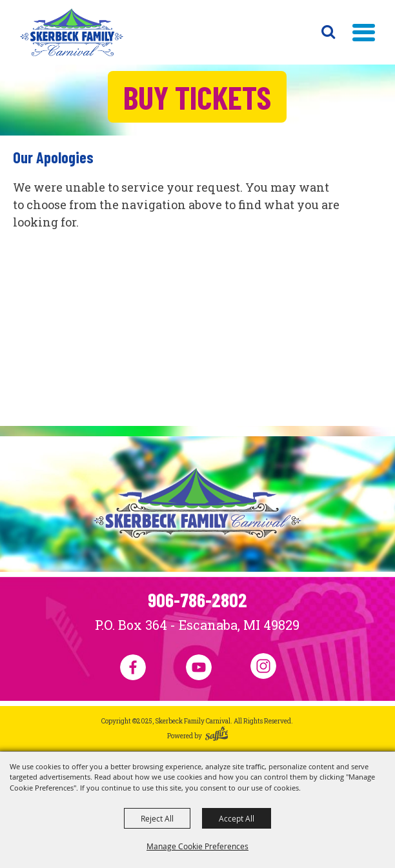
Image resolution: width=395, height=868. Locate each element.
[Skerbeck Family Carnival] (72, 32)
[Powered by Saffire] (217, 736)
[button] (364, 33)
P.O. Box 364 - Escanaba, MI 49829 (197, 625)
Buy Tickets (197, 97)
